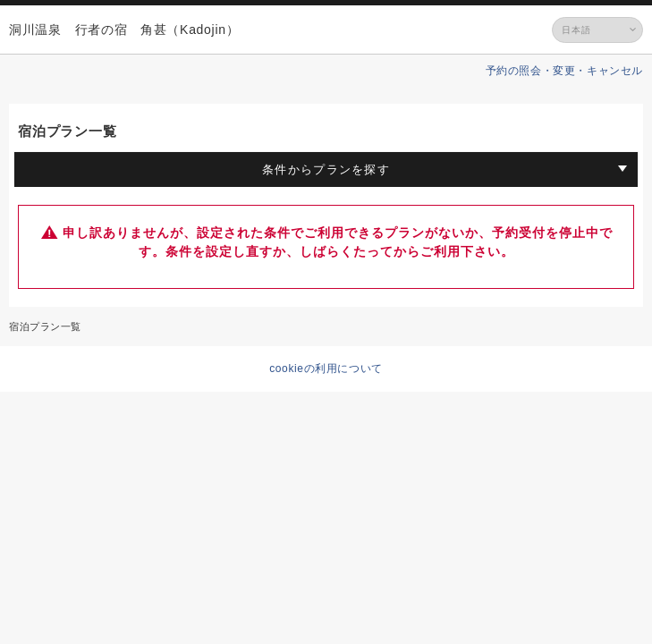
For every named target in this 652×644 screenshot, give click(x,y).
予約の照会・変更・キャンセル (564, 71)
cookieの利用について (326, 369)
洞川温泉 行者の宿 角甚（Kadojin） (124, 30)
